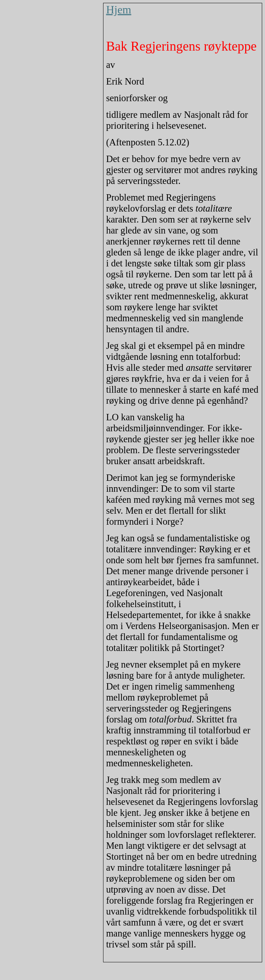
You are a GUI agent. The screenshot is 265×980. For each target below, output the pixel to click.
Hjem (119, 10)
